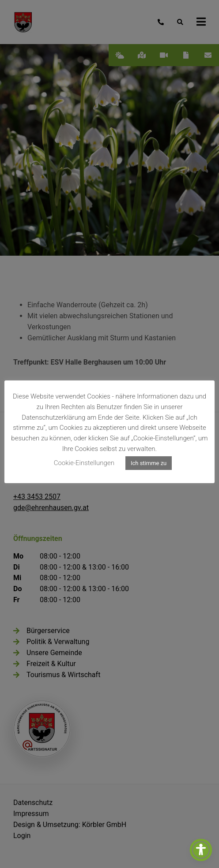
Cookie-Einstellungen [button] (84, 463)
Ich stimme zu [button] (149, 463)
